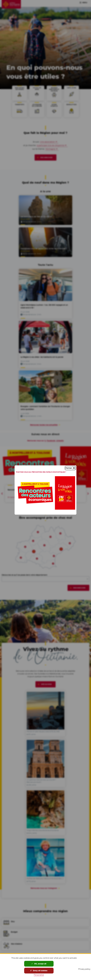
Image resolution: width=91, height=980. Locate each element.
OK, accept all (39, 964)
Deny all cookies (39, 971)
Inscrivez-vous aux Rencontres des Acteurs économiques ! (41, 472)
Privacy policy (84, 969)
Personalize (39, 975)
